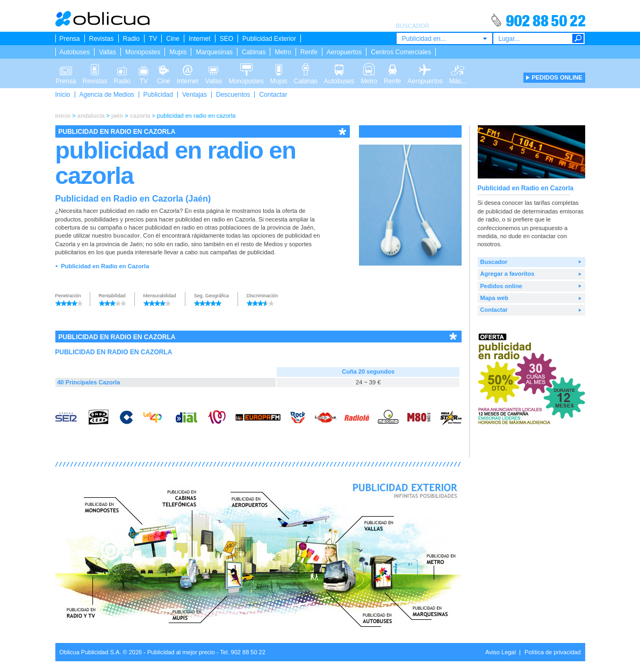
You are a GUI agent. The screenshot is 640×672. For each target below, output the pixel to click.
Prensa (70, 39)
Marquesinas (214, 52)
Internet (200, 39)
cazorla (140, 116)
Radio (131, 39)
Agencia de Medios (107, 95)
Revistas (102, 39)
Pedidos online (501, 286)
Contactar (273, 95)
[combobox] (444, 38)
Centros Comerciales (401, 52)
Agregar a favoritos (508, 274)
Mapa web (495, 298)
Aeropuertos (344, 52)
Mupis (178, 52)
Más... (458, 69)
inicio (63, 116)
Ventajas (195, 95)
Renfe (309, 52)
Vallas (107, 52)
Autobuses (75, 52)
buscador (127, 235)
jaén (117, 116)
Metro (283, 52)
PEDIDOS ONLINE (557, 77)
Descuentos (233, 95)
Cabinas (254, 52)
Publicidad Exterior (269, 39)
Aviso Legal (501, 652)
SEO (226, 39)
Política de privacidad (553, 652)
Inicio (63, 95)
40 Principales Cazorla (89, 382)
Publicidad (158, 95)
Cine (173, 39)
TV (153, 39)
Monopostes (143, 52)
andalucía (91, 116)
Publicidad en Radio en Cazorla (105, 266)
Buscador (494, 262)
